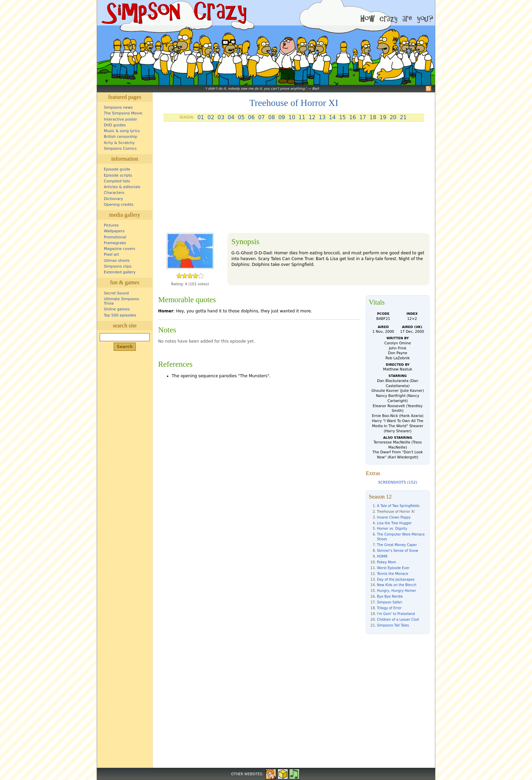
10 (292, 117)
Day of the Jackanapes (396, 579)
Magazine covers (120, 249)
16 (353, 117)
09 (282, 117)
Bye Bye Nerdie (390, 596)
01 (201, 117)
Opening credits (119, 205)
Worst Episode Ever (393, 568)
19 (383, 117)
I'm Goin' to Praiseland (396, 614)
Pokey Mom (386, 562)
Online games (117, 309)
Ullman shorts (117, 261)
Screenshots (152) (397, 482)
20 (393, 117)
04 (231, 117)
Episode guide (117, 169)
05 (241, 117)
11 (302, 117)
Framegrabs (115, 243)
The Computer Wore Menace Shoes (401, 537)
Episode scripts (118, 175)
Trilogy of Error (389, 608)
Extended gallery (120, 272)
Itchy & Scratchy (119, 143)
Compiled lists (117, 181)
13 (322, 117)
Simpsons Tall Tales (393, 625)
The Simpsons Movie (123, 113)
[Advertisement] (294, 180)
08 (272, 117)
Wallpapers (114, 231)
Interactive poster (120, 119)
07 (262, 117)
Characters (114, 193)
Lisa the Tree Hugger (394, 523)
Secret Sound (116, 293)
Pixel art (111, 255)
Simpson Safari (389, 602)
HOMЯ (382, 556)
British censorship (120, 137)
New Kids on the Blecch (397, 585)
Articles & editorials (122, 187)
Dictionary (113, 199)
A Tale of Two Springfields (398, 506)
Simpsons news (118, 107)
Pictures (111, 225)
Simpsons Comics (120, 149)
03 (221, 117)
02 (211, 117)
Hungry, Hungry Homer (396, 591)
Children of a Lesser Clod (398, 620)
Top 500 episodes (120, 315)
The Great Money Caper (397, 545)
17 (363, 117)
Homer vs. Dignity (392, 529)
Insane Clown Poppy (394, 517)
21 (403, 117)
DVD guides (115, 125)
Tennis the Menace (393, 574)
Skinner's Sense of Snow (397, 551)
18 (373, 117)
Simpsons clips (118, 266)
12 (312, 117)
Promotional (115, 237)
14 (332, 117)
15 (342, 117)
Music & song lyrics (122, 131)
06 (251, 117)
